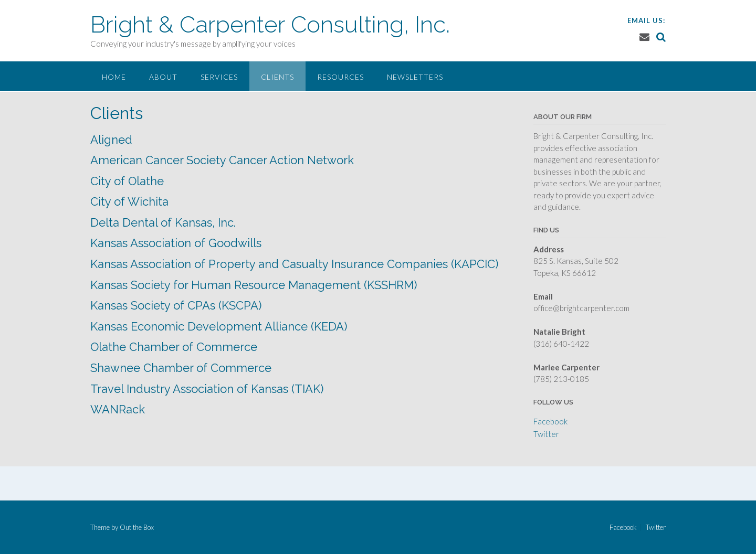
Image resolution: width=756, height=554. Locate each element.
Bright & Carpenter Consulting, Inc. (270, 24)
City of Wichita (129, 201)
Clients (277, 77)
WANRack (118, 409)
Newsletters (415, 77)
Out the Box (137, 527)
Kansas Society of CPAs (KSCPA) (176, 305)
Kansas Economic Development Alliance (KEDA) (219, 326)
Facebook (550, 421)
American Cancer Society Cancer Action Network (222, 160)
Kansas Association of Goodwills (176, 243)
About (163, 77)
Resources (340, 77)
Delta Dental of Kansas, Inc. (163, 222)
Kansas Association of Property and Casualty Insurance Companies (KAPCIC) (294, 264)
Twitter (546, 434)
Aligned (111, 140)
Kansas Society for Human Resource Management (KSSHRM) (254, 285)
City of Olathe (127, 181)
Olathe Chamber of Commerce (174, 347)
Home (114, 77)
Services (219, 77)
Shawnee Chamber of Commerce (181, 368)
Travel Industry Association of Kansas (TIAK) (207, 389)
